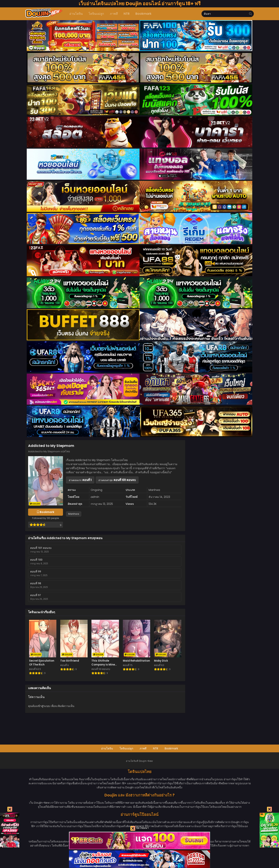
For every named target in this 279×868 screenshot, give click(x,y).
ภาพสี (143, 748)
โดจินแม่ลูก (126, 748)
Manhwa (74, 514)
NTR (156, 748)
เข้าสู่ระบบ (43, 706)
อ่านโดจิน (107, 748)
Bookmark (171, 748)
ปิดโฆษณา (140, 828)
